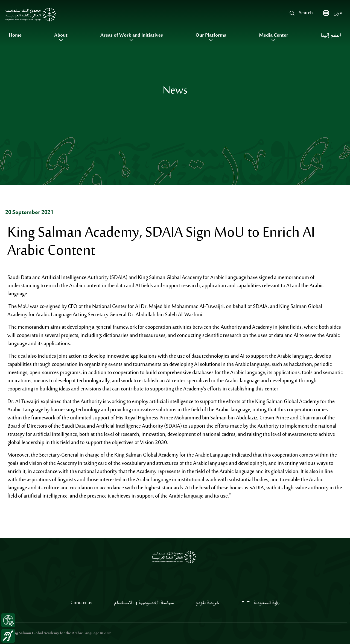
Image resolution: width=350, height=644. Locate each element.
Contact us (81, 603)
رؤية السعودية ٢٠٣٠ (260, 603)
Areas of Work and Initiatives (132, 36)
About (61, 36)
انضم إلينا (331, 36)
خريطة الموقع (208, 603)
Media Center (274, 36)
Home (15, 36)
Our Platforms (211, 36)
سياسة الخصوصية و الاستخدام (144, 603)
